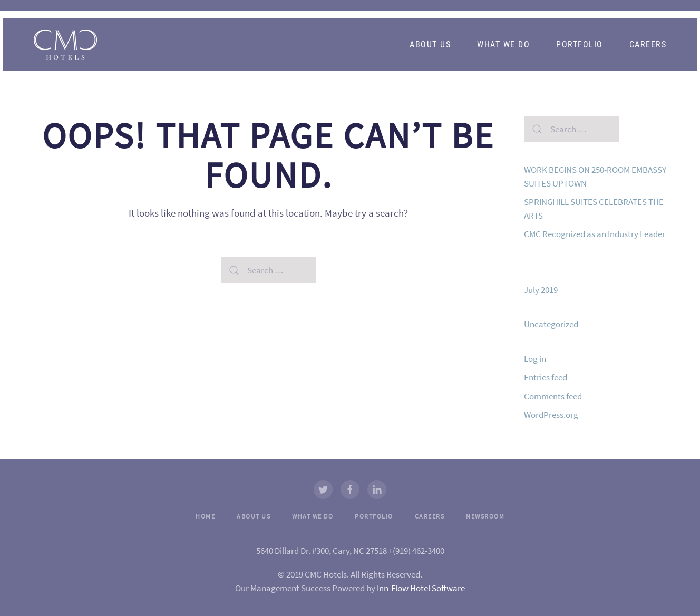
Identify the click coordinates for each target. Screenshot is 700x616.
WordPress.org (551, 415)
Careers (648, 45)
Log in (535, 359)
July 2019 (541, 290)
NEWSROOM (485, 516)
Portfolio (580, 45)
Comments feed (553, 396)
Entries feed (546, 377)
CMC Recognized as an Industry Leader (595, 234)
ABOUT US (254, 516)
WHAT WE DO (313, 516)
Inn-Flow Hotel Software (421, 588)
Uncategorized (551, 324)
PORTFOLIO (374, 516)
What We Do (503, 45)
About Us (430, 45)
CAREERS (430, 516)
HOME (205, 516)
